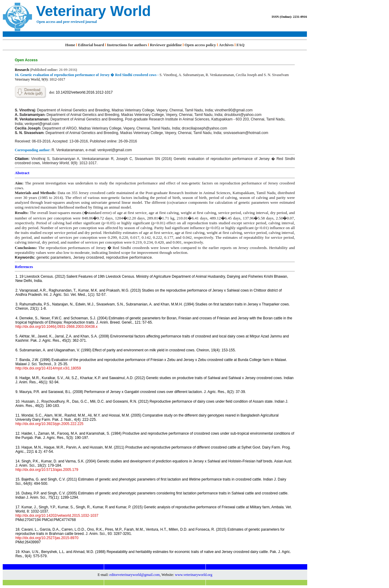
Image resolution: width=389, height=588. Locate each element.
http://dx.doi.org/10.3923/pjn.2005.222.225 (49, 424)
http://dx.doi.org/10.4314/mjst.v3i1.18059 (48, 368)
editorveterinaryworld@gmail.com (135, 575)
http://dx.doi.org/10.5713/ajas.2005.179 (47, 470)
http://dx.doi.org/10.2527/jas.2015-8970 (47, 538)
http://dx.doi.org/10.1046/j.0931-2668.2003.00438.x (56, 327)
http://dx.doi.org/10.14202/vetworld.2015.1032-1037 (57, 516)
